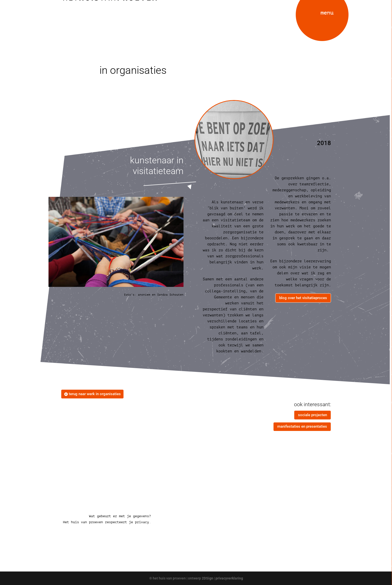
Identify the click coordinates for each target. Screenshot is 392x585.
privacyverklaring (229, 578)
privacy (142, 522)
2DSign (207, 578)
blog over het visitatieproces (303, 298)
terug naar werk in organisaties (95, 394)
